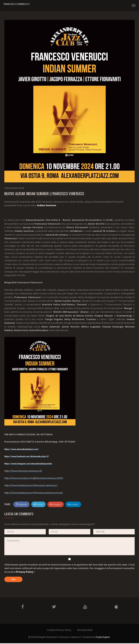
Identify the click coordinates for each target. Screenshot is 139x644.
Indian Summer (47, 205)
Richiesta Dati (85, 631)
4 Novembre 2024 (14, 188)
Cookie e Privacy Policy (59, 631)
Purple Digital (103, 638)
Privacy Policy (25, 572)
